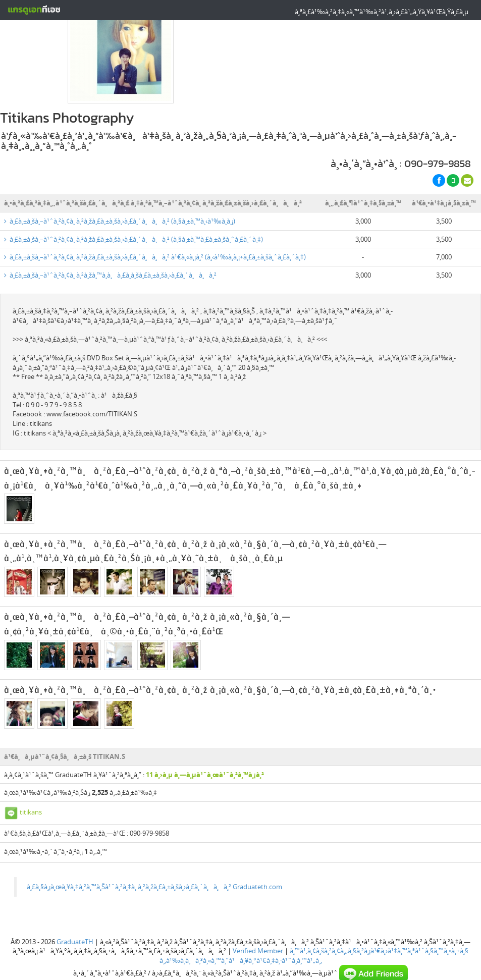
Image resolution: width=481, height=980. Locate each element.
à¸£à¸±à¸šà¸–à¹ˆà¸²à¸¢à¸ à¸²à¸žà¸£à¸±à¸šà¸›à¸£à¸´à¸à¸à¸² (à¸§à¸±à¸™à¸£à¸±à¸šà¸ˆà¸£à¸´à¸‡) (133, 196)
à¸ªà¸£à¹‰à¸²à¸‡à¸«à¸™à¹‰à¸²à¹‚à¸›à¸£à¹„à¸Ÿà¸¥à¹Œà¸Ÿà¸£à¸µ (382, 12)
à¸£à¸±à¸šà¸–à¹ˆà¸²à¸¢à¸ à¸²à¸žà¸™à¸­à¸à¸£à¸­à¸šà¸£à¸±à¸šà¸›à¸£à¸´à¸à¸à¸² (110, 232)
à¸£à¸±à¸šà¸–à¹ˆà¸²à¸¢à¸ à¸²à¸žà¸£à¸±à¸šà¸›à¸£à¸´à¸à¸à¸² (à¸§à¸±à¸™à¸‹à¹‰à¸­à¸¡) (120, 178)
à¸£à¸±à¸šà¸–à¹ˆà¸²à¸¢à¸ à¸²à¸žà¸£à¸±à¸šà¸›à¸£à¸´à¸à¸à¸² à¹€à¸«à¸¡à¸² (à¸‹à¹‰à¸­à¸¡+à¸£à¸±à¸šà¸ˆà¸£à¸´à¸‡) (155, 214)
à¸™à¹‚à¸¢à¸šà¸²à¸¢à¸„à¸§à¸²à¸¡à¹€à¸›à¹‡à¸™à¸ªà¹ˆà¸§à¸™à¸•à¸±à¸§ (379, 908)
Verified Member (258, 908)
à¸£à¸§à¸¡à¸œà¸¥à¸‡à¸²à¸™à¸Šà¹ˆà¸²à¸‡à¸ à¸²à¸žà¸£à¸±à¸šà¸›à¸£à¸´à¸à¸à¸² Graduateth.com (154, 844)
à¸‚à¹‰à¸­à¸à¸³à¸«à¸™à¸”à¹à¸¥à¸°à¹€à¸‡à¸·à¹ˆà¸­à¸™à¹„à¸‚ (241, 917)
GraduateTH (75, 899)
